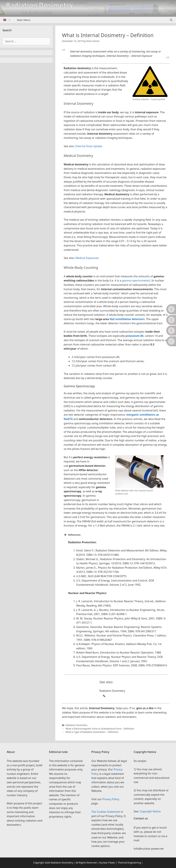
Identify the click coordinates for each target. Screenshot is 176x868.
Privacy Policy (111, 799)
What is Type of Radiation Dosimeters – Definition (92, 732)
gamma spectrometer (136, 280)
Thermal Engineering (129, 863)
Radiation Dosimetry (76, 725)
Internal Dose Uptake (89, 146)
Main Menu (24, 20)
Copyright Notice (150, 811)
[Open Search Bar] (171, 20)
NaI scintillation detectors (127, 319)
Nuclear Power (107, 863)
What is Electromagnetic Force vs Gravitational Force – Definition (100, 729)
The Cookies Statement (106, 812)
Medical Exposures (87, 258)
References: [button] (72, 535)
